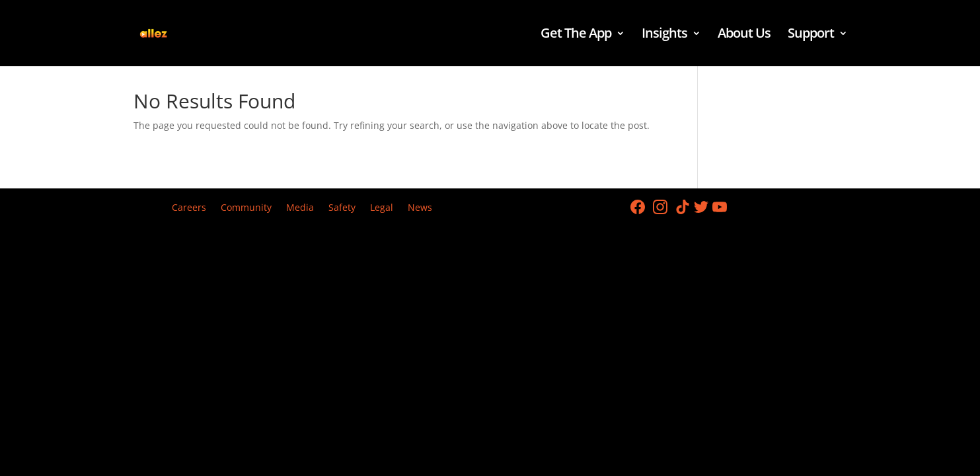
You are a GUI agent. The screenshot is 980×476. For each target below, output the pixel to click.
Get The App (576, 35)
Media (300, 208)
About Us (744, 35)
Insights (664, 35)
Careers (189, 208)
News (420, 208)
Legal (382, 208)
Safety (342, 208)
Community (246, 208)
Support (811, 35)
